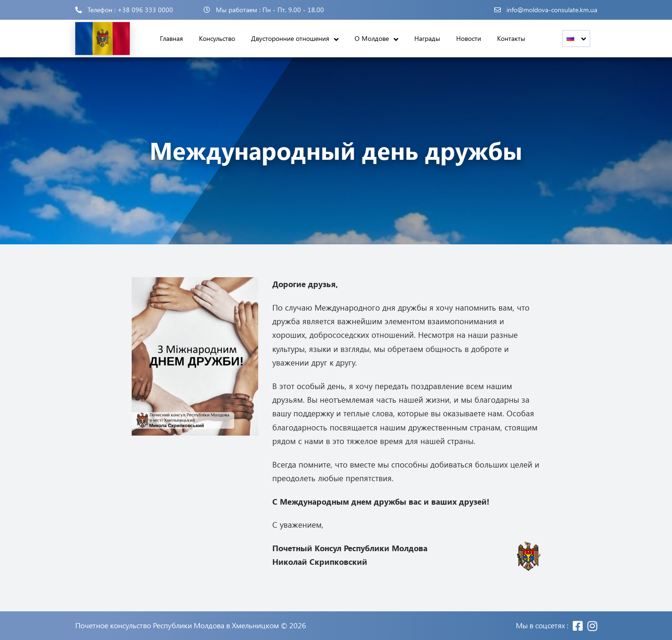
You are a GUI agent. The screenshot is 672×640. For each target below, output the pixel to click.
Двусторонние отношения (290, 38)
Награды (427, 38)
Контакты (511, 38)
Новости (469, 38)
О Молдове (372, 38)
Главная (171, 38)
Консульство (217, 38)
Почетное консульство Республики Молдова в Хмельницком (177, 625)
